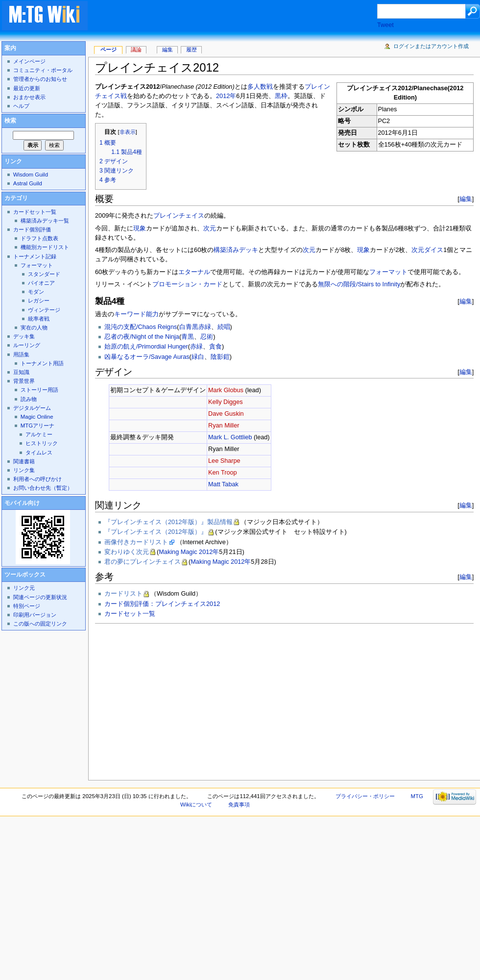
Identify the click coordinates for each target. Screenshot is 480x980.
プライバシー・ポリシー (365, 796)
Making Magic (178, 552)
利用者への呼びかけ (37, 479)
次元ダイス (427, 250)
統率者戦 (39, 319)
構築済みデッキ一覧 (45, 221)
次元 (210, 228)
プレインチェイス (179, 216)
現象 (140, 228)
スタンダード (44, 274)
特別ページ (27, 606)
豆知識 (21, 372)
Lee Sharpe (224, 461)
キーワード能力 (136, 314)
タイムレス (39, 452)
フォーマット (388, 272)
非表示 (128, 132)
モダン (36, 292)
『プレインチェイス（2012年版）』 (156, 532)
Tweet (385, 25)
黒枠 (281, 96)
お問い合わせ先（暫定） (43, 488)
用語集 (21, 354)
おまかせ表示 (29, 97)
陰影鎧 (220, 357)
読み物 (29, 399)
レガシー (39, 301)
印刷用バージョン (35, 615)
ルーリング (27, 345)
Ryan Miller (224, 426)
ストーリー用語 (39, 390)
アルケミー (39, 434)
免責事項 (239, 804)
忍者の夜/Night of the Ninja (142, 337)
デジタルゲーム (32, 408)
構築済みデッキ (236, 250)
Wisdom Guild (31, 175)
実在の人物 (34, 327)
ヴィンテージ (44, 310)
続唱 (224, 327)
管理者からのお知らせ (40, 79)
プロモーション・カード (187, 284)
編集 (466, 199)
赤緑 (196, 347)
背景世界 (24, 381)
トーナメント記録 (35, 256)
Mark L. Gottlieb (230, 437)
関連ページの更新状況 (40, 597)
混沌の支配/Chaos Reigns (141, 327)
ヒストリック (42, 443)
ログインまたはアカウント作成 (431, 46)
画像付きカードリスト (136, 542)
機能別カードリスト (45, 247)
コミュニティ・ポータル (43, 70)
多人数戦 (260, 87)
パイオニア (41, 283)
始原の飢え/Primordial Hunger (146, 347)
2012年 (226, 96)
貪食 (216, 347)
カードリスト (123, 594)
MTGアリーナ (37, 426)
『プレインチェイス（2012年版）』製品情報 (168, 522)
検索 (10, 121)
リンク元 (24, 588)
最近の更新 (27, 88)
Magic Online (37, 417)
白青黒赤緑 (195, 327)
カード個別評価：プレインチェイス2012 (162, 604)
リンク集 (24, 470)
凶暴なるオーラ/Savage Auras (147, 357)
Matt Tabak (223, 484)
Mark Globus (226, 390)
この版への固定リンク (40, 624)
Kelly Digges (226, 402)
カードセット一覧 (130, 614)
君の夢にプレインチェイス (143, 562)
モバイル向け (22, 503)
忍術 (207, 337)
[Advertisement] (187, 699)
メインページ (29, 61)
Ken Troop (223, 473)
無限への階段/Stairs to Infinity (359, 284)
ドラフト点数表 (39, 238)
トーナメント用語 (42, 363)
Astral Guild (28, 183)
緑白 (198, 357)
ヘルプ (21, 106)
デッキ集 (24, 336)
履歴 (192, 50)
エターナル (194, 272)
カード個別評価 (32, 229)
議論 (136, 50)
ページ (108, 50)
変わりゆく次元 (127, 552)
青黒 (188, 337)
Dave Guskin (226, 414)
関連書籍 (24, 461)
